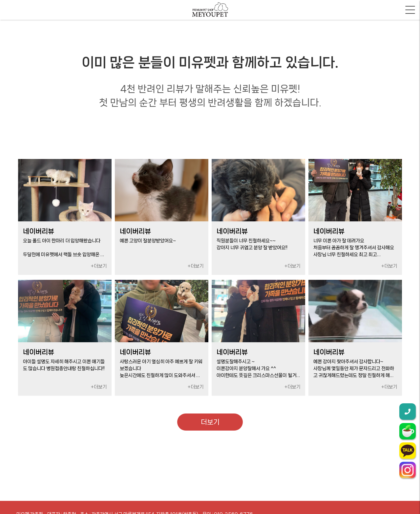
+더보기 (99, 266)
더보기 (210, 422)
